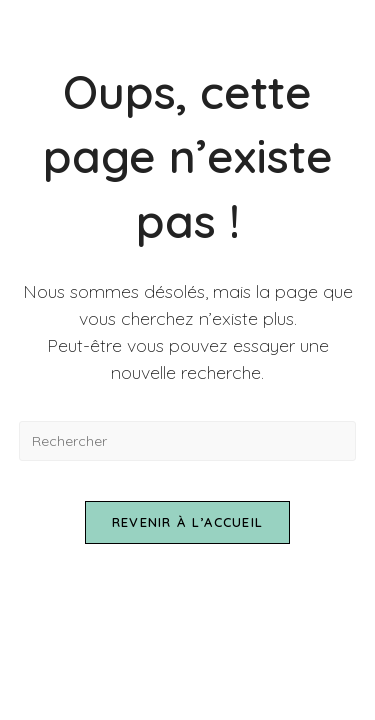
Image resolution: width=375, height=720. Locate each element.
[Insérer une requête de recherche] (188, 441)
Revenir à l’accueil (188, 522)
